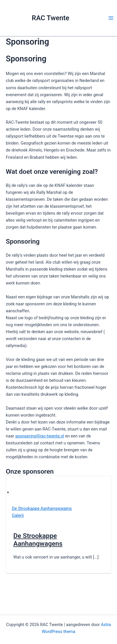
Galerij (18, 515)
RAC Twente (51, 18)
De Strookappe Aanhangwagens (42, 508)
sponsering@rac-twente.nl (40, 436)
